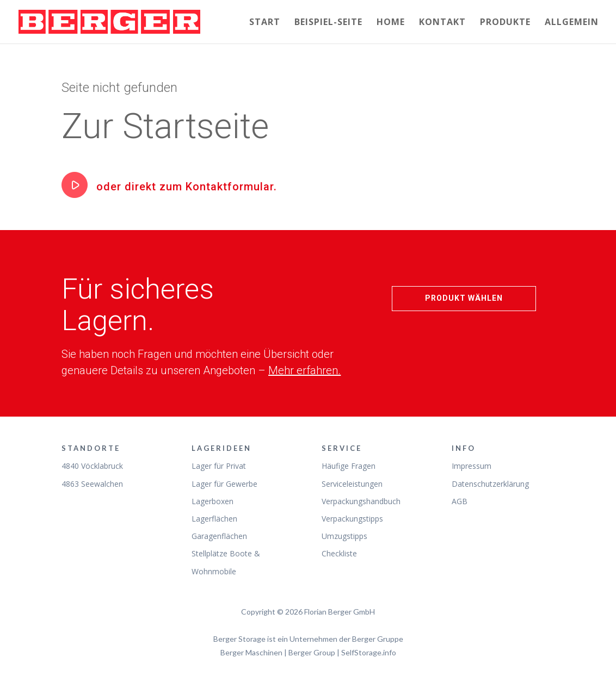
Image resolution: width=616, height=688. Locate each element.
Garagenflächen (219, 536)
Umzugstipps (344, 536)
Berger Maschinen (251, 652)
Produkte (505, 23)
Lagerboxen (212, 501)
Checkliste (339, 553)
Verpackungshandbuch (361, 501)
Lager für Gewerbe (224, 484)
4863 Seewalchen (92, 484)
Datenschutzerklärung (490, 484)
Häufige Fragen (349, 466)
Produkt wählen (464, 298)
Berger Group (312, 652)
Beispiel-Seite (328, 23)
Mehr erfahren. (304, 370)
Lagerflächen (214, 519)
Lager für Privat (219, 466)
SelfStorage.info (369, 652)
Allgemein (572, 23)
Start (265, 23)
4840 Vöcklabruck (92, 466)
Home (391, 23)
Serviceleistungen (352, 484)
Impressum (472, 466)
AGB (460, 501)
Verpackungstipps (352, 519)
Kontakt (442, 23)
